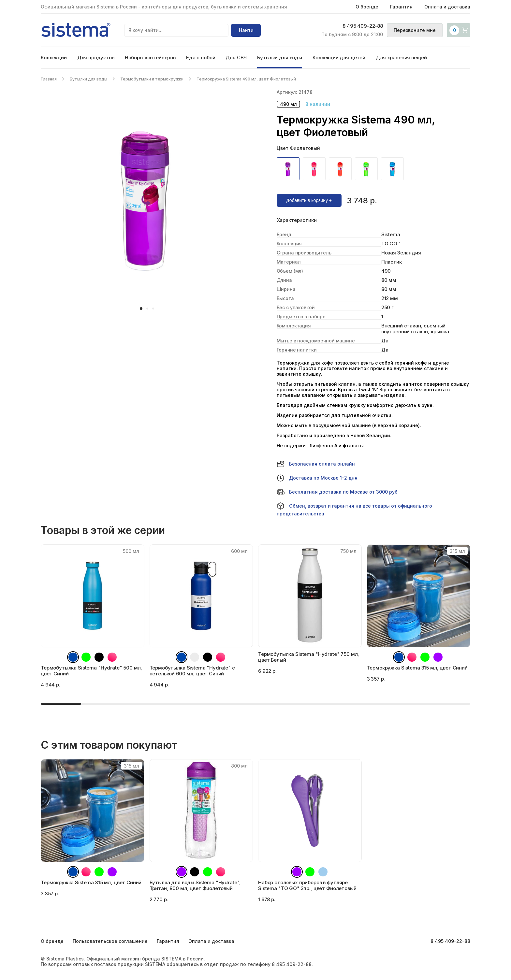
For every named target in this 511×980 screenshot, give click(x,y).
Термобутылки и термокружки (152, 79)
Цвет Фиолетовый (298, 148)
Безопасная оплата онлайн (316, 464)
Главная (49, 79)
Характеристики (297, 220)
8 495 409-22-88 (360, 26)
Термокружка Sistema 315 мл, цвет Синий (91, 882)
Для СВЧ (236, 58)
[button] (141, 309)
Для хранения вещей (401, 58)
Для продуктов (96, 58)
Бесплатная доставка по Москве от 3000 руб (337, 492)
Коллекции (54, 58)
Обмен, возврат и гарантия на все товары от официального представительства (354, 509)
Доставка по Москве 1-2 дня (317, 478)
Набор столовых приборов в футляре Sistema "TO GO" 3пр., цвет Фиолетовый (307, 885)
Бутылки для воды (280, 58)
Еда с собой (201, 58)
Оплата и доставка (447, 7)
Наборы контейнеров (150, 58)
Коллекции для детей (339, 58)
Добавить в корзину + (309, 200)
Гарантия (401, 7)
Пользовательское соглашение (110, 941)
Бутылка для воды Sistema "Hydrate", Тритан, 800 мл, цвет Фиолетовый (195, 885)
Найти (246, 30)
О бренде (367, 7)
